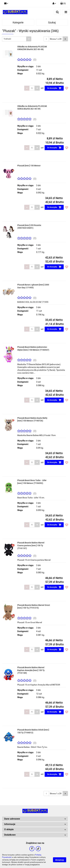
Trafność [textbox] (7, 39)
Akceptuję (60, 860)
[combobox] (17, 39)
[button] (63, 4)
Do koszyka (54, 88)
